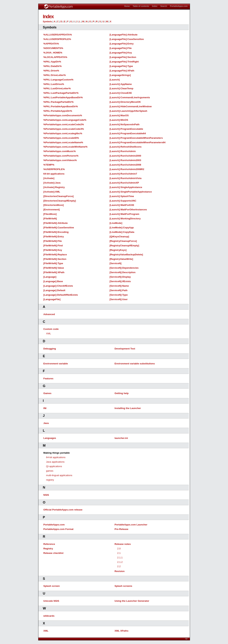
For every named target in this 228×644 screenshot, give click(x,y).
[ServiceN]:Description (123, 272)
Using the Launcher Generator (132, 601)
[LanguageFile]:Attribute (124, 35)
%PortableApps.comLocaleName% (63, 142)
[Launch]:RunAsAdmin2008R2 (127, 169)
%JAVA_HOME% (53, 53)
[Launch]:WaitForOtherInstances (128, 210)
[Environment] (52, 210)
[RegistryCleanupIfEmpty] (124, 246)
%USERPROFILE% (54, 169)
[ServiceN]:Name (119, 286)
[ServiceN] (116, 263)
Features (48, 379)
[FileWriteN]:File (53, 241)
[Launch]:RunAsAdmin (123, 151)
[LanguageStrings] (120, 75)
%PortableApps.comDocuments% (63, 115)
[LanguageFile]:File (121, 48)
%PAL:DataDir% (53, 66)
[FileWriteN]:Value (54, 268)
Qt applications (54, 466)
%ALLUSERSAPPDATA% (58, 35)
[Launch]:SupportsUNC (123, 201)
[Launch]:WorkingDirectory (125, 219)
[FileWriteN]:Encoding (56, 232)
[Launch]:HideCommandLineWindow (131, 106)
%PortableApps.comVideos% (60, 160)
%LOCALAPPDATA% (55, 57)
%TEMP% (49, 165)
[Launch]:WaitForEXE (122, 205)
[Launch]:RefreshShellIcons (126, 147)
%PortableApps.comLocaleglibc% (63, 133)
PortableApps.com (179, 6)
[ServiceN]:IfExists (120, 281)
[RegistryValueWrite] (121, 259)
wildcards (49, 616)
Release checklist (53, 553)
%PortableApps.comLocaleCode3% (64, 129)
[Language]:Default (54, 290)
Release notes (123, 544)
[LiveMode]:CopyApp (122, 228)
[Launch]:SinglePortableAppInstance (131, 192)
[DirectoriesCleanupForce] (59, 196)
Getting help (122, 393)
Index (155, 6)
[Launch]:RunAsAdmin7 (123, 174)
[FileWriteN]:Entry (54, 237)
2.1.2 (120, 562)
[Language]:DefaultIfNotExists (61, 295)
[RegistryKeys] (118, 250)
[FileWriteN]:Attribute (56, 223)
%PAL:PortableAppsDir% (58, 111)
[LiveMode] (116, 223)
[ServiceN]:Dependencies (124, 268)
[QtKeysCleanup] (119, 237)
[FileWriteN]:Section (55, 259)
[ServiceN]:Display (120, 277)
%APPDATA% (51, 44)
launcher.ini (121, 438)
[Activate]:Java (52, 183)
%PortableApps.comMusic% (60, 151)
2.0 (119, 549)
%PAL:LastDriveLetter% (57, 88)
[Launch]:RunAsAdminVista (126, 178)
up (186, 639)
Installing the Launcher (128, 408)
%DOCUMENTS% (53, 48)
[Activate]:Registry (54, 187)
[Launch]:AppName (121, 84)
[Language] (50, 277)
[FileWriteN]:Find (53, 246)
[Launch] (115, 80)
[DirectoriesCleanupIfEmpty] (60, 201)
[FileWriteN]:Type (53, 263)
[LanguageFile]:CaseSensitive (127, 39)
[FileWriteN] (50, 219)
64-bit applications (54, 174)
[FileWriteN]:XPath (54, 272)
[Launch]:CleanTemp (121, 88)
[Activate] (49, 178)
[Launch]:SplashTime (122, 196)
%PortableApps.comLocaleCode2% (64, 124)
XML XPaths (122, 631)
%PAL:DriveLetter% (55, 75)
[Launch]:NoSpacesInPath (125, 124)
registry (50, 480)
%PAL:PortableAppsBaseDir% (61, 106)
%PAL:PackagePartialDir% (59, 102)
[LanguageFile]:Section (123, 57)
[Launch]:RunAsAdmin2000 (125, 156)
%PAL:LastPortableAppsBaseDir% (63, 97)
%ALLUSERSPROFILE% (57, 39)
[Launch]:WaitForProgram (124, 214)
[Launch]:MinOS (119, 120)
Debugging (50, 349)
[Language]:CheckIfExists (58, 286)
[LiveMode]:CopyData (122, 232)
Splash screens (123, 586)
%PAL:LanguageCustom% (58, 80)
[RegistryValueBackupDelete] (126, 255)
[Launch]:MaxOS (119, 115)
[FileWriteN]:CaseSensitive (59, 228)
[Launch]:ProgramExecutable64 (128, 133)
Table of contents (141, 6)
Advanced (49, 314)
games (50, 471)
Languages (50, 438)
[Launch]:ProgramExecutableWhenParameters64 (138, 142)
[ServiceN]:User (119, 299)
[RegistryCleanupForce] (123, 241)
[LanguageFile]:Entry (122, 44)
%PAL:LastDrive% (54, 84)
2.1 (119, 553)
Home (127, 6)
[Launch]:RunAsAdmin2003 (125, 160)
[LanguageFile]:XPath (122, 71)
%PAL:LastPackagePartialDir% (61, 93)
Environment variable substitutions (135, 364)
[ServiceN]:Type (119, 295)
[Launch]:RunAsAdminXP (124, 183)
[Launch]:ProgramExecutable (126, 129)
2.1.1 (120, 558)
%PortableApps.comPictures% (61, 156)
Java (46, 423)
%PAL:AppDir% (52, 62)
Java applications (55, 462)
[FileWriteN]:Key (53, 250)
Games (47, 393)
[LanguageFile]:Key (121, 53)
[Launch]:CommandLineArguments (130, 97)
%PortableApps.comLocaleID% (61, 138)
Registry (48, 549)
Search (164, 6)
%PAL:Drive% (51, 71)
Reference (49, 544)
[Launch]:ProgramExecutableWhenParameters (136, 138)
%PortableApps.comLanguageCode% (65, 120)
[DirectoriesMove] (54, 205)
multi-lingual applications (59, 475)
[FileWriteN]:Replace (55, 255)
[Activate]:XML (52, 192)
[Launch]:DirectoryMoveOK (125, 102)
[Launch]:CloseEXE (121, 93)
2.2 (119, 566)
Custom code (51, 329)
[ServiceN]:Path (119, 290)
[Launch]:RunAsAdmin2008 (125, 165)
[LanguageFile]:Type (121, 66)
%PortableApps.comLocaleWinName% (66, 147)
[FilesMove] (50, 214)
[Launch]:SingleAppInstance (126, 187)
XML (49, 334)
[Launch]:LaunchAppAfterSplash (128, 111)
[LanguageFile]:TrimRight (124, 62)
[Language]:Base (53, 281)
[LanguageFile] (52, 299)
